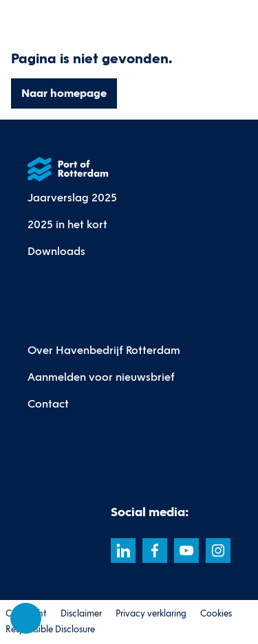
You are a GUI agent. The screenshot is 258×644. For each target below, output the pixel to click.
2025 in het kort (67, 224)
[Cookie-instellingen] (26, 619)
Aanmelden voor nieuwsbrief (101, 377)
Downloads (56, 251)
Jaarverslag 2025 (72, 198)
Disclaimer (81, 614)
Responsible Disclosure (50, 630)
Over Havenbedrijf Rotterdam (104, 350)
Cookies (216, 614)
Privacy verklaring (151, 614)
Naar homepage (64, 93)
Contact (48, 404)
